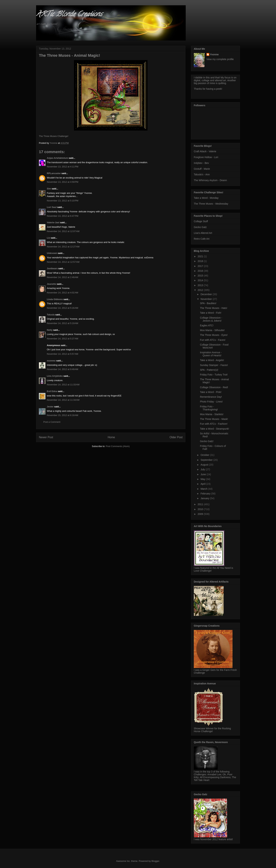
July (203, 469)
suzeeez (51, 361)
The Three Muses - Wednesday (211, 204)
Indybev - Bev (201, 163)
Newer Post (46, 437)
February (206, 494)
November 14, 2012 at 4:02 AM (62, 293)
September (207, 460)
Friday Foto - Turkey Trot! (214, 375)
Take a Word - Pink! (211, 392)
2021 (201, 256)
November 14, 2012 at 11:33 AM (63, 385)
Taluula (51, 315)
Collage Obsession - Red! (214, 387)
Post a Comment (52, 422)
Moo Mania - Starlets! (212, 414)
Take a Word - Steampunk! (214, 429)
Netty (50, 330)
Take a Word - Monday (206, 198)
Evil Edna (52, 391)
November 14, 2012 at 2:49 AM (62, 277)
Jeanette (51, 284)
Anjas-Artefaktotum (57, 158)
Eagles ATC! (207, 325)
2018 (201, 261)
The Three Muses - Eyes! (214, 335)
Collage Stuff (201, 221)
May (203, 479)
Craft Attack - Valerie (205, 151)
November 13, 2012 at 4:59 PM (63, 182)
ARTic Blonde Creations (69, 15)
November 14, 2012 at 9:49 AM (62, 369)
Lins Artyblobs (55, 376)
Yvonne (214, 54)
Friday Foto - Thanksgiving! (209, 408)
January (205, 498)
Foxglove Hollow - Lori (206, 157)
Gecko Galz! (207, 441)
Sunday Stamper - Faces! (214, 365)
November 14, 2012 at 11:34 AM (63, 400)
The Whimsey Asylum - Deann (210, 180)
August (205, 465)
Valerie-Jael (53, 222)
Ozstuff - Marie (202, 169)
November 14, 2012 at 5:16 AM (62, 308)
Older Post (176, 437)
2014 (201, 280)
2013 (201, 285)
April (203, 484)
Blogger (155, 861)
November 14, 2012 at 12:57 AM (63, 262)
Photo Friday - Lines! (211, 402)
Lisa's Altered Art (203, 233)
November (206, 299)
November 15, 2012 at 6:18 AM (62, 415)
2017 (201, 266)
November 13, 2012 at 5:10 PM (63, 201)
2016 (201, 271)
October (205, 455)
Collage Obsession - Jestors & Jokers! (211, 319)
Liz (48, 238)
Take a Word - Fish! (211, 313)
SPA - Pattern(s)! (209, 370)
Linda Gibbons (55, 299)
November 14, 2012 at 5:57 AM (62, 354)
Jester (50, 407)
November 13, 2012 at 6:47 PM (63, 216)
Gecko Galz (200, 227)
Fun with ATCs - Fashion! (214, 424)
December (206, 294)
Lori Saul (52, 207)
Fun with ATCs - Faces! (213, 340)
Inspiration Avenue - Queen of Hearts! (211, 354)
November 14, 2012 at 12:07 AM (63, 231)
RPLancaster (54, 173)
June (203, 474)
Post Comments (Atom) (118, 446)
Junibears (52, 268)
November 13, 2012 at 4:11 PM (63, 167)
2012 (201, 290)
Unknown (52, 253)
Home (111, 437)
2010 (201, 509)
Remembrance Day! (211, 397)
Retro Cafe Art (202, 239)
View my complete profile (220, 59)
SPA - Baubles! (208, 303)
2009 (201, 514)
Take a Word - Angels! (212, 360)
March (204, 489)
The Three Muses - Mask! (214, 419)
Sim (49, 189)
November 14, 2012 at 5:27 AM (62, 339)
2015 (201, 276)
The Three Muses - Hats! (214, 308)
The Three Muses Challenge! (54, 136)
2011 (201, 504)
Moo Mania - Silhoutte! (212, 330)
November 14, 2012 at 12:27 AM (63, 247)
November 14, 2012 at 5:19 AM (62, 323)
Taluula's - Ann (202, 174)
